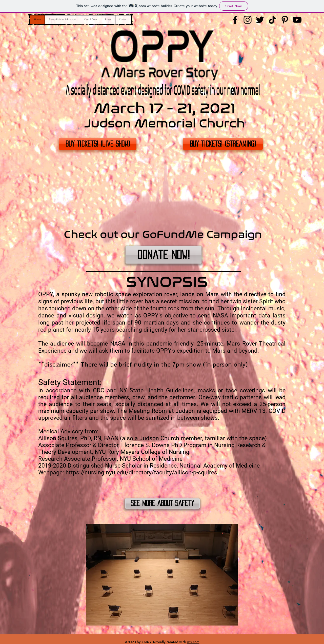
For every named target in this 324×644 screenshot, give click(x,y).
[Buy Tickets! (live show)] (98, 144)
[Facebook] (235, 20)
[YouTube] (297, 20)
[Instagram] (248, 20)
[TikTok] (272, 20)
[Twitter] (260, 20)
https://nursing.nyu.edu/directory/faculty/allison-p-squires (142, 472)
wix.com (193, 642)
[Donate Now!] (164, 255)
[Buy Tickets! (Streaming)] (223, 144)
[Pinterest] (285, 20)
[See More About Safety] (162, 504)
